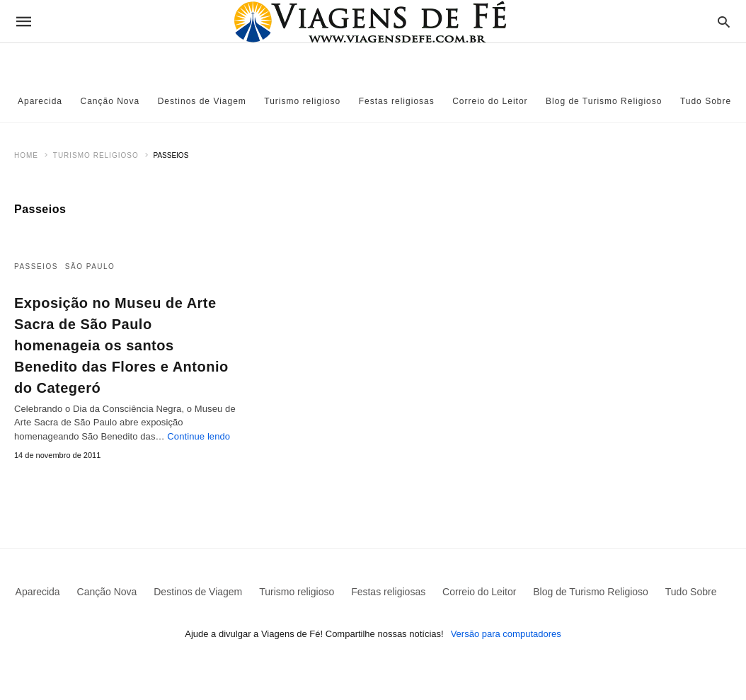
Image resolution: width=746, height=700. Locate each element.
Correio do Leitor (490, 101)
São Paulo (90, 266)
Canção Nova (110, 101)
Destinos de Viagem (202, 101)
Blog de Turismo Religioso (604, 101)
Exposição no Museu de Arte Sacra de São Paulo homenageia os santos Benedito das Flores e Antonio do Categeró (121, 345)
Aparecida (40, 101)
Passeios (36, 266)
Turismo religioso (302, 101)
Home (26, 155)
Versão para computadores (506, 634)
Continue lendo (199, 436)
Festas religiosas (397, 101)
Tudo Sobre (706, 101)
